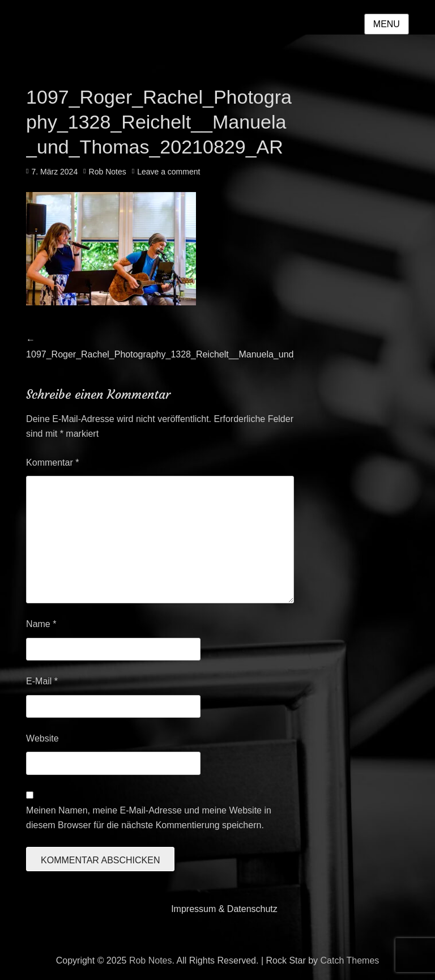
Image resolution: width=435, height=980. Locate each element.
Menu (387, 24)
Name (41, 624)
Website (42, 738)
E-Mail (42, 681)
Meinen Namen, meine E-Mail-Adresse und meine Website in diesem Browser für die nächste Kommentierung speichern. (149, 818)
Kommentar (52, 463)
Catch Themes (350, 960)
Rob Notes (108, 172)
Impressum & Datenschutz (224, 909)
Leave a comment (169, 172)
